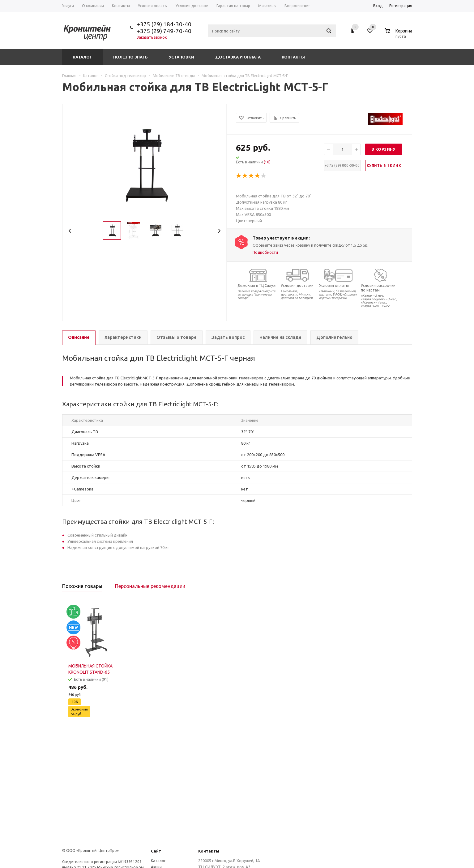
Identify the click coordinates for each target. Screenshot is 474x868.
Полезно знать (130, 57)
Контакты (293, 57)
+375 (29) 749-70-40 (164, 31)
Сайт (156, 851)
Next (219, 231)
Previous (70, 231)
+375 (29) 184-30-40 (164, 24)
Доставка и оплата (238, 57)
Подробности (265, 252)
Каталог (82, 57)
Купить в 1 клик (384, 166)
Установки (181, 57)
